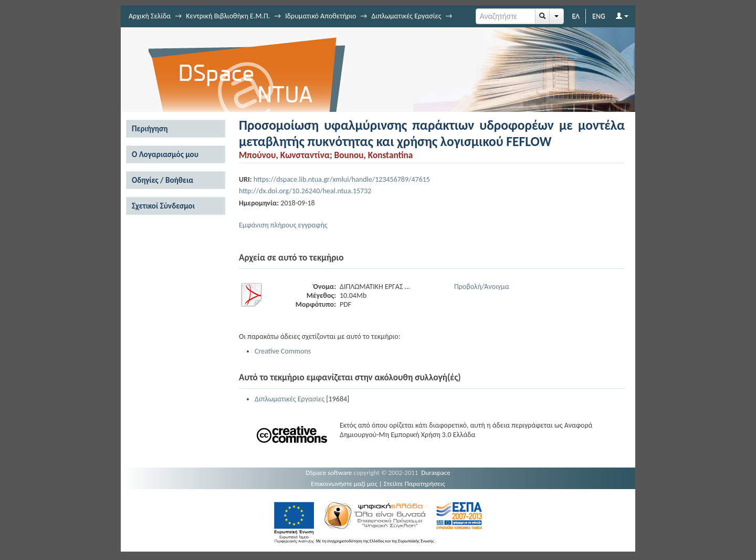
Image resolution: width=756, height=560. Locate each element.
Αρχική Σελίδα (150, 16)
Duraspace (436, 473)
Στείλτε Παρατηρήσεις (414, 484)
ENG (599, 16)
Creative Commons (283, 351)
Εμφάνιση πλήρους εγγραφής (283, 225)
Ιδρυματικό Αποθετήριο (321, 16)
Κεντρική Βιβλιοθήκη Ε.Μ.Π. (228, 16)
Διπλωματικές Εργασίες (406, 16)
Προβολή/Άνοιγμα (482, 287)
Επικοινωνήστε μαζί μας (344, 484)
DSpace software (329, 473)
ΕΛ (576, 16)
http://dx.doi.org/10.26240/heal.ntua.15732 (305, 191)
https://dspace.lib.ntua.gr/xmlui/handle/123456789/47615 (342, 179)
